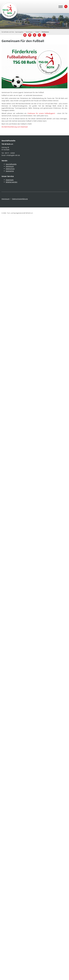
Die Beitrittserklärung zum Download (15, 127)
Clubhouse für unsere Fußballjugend (41, 113)
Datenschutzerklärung (20, 199)
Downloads (10, 180)
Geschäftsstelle (11, 164)
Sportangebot (19, 32)
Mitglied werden (12, 182)
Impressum (10, 166)
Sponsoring (10, 171)
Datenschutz (10, 169)
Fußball (37, 32)
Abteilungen (29, 32)
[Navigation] (61, 7)
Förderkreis (45, 32)
